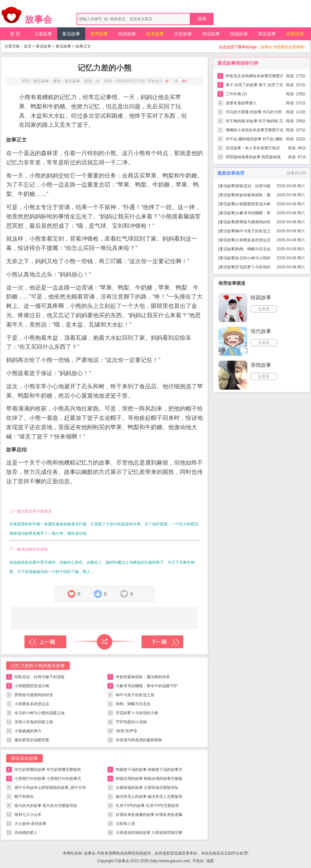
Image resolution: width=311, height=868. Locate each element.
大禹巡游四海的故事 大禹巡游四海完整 (149, 833)
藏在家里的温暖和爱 (32, 740)
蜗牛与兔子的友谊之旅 (135, 695)
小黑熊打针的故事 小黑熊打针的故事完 (48, 779)
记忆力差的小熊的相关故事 (38, 666)
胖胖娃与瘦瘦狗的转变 (34, 695)
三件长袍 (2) (236, 94)
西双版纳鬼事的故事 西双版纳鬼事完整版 (253, 158)
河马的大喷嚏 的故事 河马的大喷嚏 (254, 113)
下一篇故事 (162, 642)
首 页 (15, 34)
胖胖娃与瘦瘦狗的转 (253, 222)
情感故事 (239, 34)
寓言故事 (267, 34)
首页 (28, 46)
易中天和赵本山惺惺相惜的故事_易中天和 (50, 788)
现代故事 (261, 331)
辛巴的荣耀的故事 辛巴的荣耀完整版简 (48, 770)
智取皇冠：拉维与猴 (253, 186)
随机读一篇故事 (105, 642)
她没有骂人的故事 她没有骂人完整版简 (149, 797)
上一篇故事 (45, 642)
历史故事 (183, 34)
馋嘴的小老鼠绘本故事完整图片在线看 (255, 131)
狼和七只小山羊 (28, 815)
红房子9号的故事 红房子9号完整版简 (147, 806)
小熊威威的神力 (28, 731)
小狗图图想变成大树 (32, 686)
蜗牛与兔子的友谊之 (253, 231)
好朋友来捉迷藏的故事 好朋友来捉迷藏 (149, 815)
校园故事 (261, 297)
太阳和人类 (125, 824)
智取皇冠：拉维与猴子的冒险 (40, 677)
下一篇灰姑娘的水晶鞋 (29, 549)
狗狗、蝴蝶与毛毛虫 (133, 704)
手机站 (198, 861)
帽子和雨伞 (24, 797)
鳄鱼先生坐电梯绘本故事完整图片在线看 (255, 77)
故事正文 (83, 46)
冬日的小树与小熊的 (253, 258)
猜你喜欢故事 (24, 758)
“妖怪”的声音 (127, 731)
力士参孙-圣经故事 (31, 824)
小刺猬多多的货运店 (32, 704)
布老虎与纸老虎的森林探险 (139, 740)
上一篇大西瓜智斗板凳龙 (31, 511)
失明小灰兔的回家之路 (34, 722)
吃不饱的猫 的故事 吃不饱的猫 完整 (254, 122)
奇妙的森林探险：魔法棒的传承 (143, 677)
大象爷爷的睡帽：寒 (253, 213)
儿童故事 (43, 34)
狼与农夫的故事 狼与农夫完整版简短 (46, 806)
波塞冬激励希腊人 (241, 103)
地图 (210, 861)
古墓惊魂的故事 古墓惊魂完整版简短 (147, 788)
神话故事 (211, 34)
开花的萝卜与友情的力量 (137, 713)
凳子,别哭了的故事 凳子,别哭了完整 (254, 86)
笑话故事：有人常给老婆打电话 (253, 148)
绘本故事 (155, 34)
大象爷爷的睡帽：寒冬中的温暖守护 (147, 686)
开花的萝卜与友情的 (253, 267)
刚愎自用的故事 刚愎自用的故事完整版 (149, 779)
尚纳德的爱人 (26, 833)
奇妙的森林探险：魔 (253, 195)
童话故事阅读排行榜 (238, 63)
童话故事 (71, 34)
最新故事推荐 (231, 173)
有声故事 (99, 34)
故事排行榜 (297, 173)
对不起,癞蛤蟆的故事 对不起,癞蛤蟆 (254, 140)
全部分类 (295, 34)
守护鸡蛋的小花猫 (131, 722)
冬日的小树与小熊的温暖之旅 (40, 713)
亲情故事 (261, 365)
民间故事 (127, 34)
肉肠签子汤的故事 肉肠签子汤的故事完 (149, 770)
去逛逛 (264, 309)
